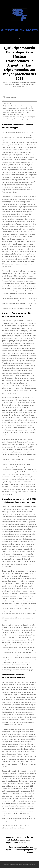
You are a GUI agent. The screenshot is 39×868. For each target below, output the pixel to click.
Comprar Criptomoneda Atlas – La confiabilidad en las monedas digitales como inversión (20, 840)
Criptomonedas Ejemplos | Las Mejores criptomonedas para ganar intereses (19, 850)
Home (5, 82)
